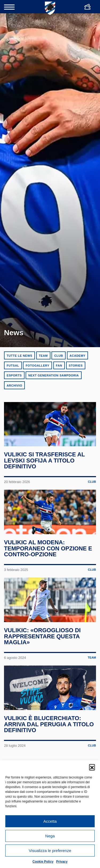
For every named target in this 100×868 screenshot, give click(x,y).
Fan (59, 366)
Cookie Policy (43, 862)
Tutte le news (19, 356)
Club (59, 356)
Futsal (13, 366)
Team (43, 356)
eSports (14, 375)
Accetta (50, 821)
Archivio (14, 386)
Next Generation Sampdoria (54, 375)
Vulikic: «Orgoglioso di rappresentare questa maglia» (42, 641)
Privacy (62, 862)
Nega (50, 836)
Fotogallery (37, 366)
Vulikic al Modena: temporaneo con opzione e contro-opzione (48, 552)
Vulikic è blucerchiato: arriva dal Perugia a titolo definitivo (49, 730)
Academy (78, 356)
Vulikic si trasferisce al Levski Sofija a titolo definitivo (45, 462)
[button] (92, 767)
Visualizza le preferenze (50, 851)
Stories (76, 366)
